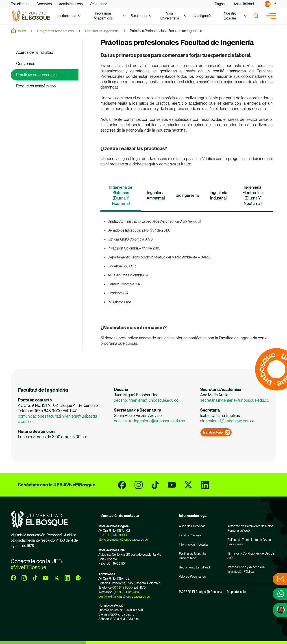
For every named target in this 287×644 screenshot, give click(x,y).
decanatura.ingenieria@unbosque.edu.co (149, 421)
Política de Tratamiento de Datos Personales (249, 542)
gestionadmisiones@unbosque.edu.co (124, 596)
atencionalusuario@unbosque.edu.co (123, 540)
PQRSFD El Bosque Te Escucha (200, 592)
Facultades (139, 16)
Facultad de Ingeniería (102, 31)
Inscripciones (66, 16)
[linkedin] (205, 485)
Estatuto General (190, 535)
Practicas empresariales (37, 75)
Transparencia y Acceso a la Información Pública (246, 569)
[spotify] (78, 578)
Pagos (220, 4)
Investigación (202, 16)
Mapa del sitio (236, 592)
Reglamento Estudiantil (194, 567)
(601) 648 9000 (116, 535)
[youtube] (172, 485)
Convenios (26, 64)
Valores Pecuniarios (192, 577)
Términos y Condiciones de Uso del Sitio (251, 556)
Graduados (99, 4)
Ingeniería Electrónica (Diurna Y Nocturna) (253, 195)
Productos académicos (36, 86)
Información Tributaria (193, 544)
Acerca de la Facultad (35, 52)
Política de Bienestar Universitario (193, 556)
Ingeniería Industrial (219, 195)
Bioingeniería (187, 195)
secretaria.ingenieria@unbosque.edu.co (235, 400)
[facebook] (122, 485)
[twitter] (188, 485)
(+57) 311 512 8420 (126, 592)
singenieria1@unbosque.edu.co (227, 421)
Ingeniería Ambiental (156, 195)
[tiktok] (155, 485)
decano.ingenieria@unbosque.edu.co (146, 400)
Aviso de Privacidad (192, 526)
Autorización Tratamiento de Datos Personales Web (250, 528)
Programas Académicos (103, 16)
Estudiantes (20, 4)
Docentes (44, 4)
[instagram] (139, 485)
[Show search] (256, 16)
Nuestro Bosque (230, 16)
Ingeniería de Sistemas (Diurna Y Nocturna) (121, 195)
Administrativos (71, 4)
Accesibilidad (244, 4)
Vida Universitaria (169, 16)
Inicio (22, 31)
